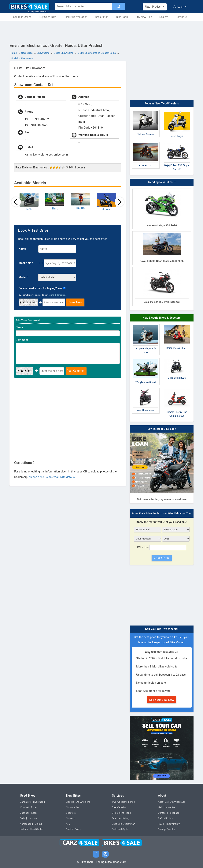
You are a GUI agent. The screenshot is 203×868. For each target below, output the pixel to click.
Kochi (34, 813)
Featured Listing (120, 818)
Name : (23, 249)
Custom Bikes (73, 829)
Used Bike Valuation (76, 17)
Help (161, 807)
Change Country (166, 829)
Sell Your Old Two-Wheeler (162, 629)
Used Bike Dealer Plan (124, 824)
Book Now (75, 302)
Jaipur (39, 824)
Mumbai (24, 807)
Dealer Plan (102, 17)
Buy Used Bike (47, 17)
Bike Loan (122, 17)
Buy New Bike (144, 17)
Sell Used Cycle (120, 829)
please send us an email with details (52, 477)
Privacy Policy (172, 824)
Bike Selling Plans (121, 813)
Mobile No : (26, 263)
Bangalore (25, 802)
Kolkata (24, 829)
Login (180, 7)
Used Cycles (37, 829)
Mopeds (70, 818)
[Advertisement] (101, 31)
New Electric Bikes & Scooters (162, 318)
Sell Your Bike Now (162, 700)
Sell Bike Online (22, 17)
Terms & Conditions (57, 295)
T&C (160, 824)
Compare (181, 17)
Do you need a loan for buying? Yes (40, 288)
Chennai (24, 813)
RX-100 (81, 208)
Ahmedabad (26, 824)
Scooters (71, 813)
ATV (68, 824)
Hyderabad (39, 802)
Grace (106, 210)
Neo (29, 209)
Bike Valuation (120, 807)
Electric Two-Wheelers (78, 802)
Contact (162, 813)
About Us (163, 802)
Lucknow (33, 818)
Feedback (174, 813)
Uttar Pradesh (155, 7)
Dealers (164, 17)
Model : (23, 277)
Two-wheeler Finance (123, 802)
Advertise (170, 807)
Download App (178, 802)
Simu (55, 209)
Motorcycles (73, 807)
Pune (34, 807)
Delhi (23, 818)
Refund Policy (165, 818)
